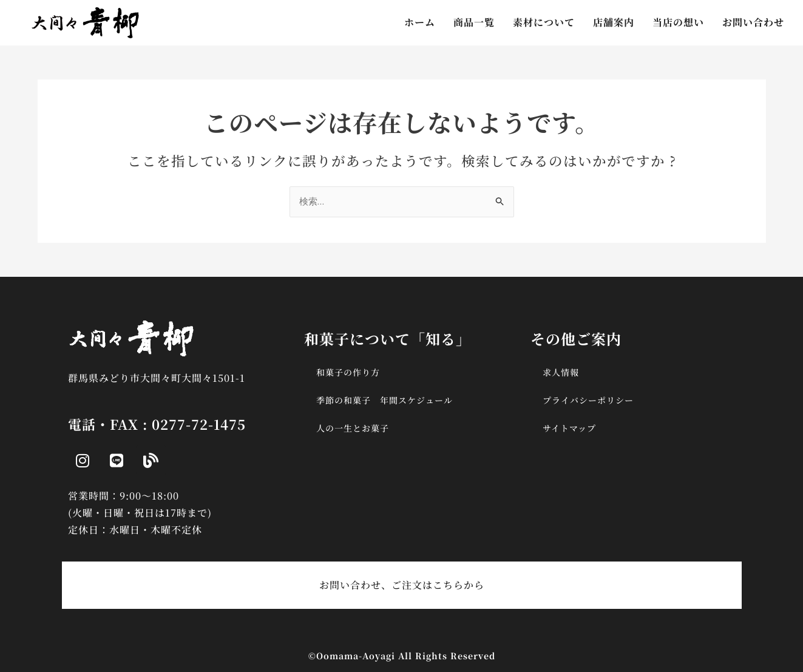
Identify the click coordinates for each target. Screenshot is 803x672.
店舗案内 (614, 22)
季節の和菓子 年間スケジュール (385, 400)
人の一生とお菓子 (353, 428)
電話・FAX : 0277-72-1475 (157, 424)
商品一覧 (474, 22)
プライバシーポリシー (588, 400)
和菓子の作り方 (348, 372)
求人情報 (561, 372)
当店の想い (678, 22)
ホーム (420, 22)
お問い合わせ (753, 22)
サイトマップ (569, 428)
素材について (544, 22)
